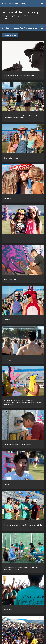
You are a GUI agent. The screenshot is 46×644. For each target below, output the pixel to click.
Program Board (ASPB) (15, 28)
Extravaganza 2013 (34, 28)
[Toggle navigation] (42, 4)
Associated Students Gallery (14, 3)
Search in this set (10, 35)
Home (3, 28)
